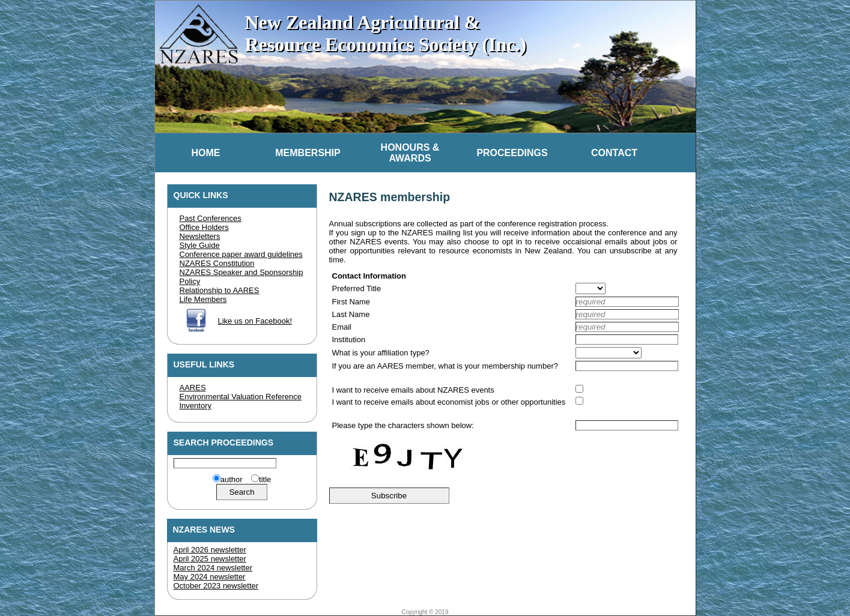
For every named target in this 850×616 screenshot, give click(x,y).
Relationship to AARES (220, 290)
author (232, 479)
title (265, 479)
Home (206, 153)
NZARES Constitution (217, 263)
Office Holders (204, 227)
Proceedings (512, 153)
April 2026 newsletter (210, 550)
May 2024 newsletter (210, 577)
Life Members (203, 299)
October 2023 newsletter (216, 586)
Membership (308, 153)
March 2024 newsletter (213, 568)
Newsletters (200, 236)
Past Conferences (211, 218)
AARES (193, 388)
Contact (614, 153)
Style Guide (200, 245)
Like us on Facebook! (255, 321)
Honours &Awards (410, 153)
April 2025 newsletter (210, 559)
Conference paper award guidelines (241, 254)
